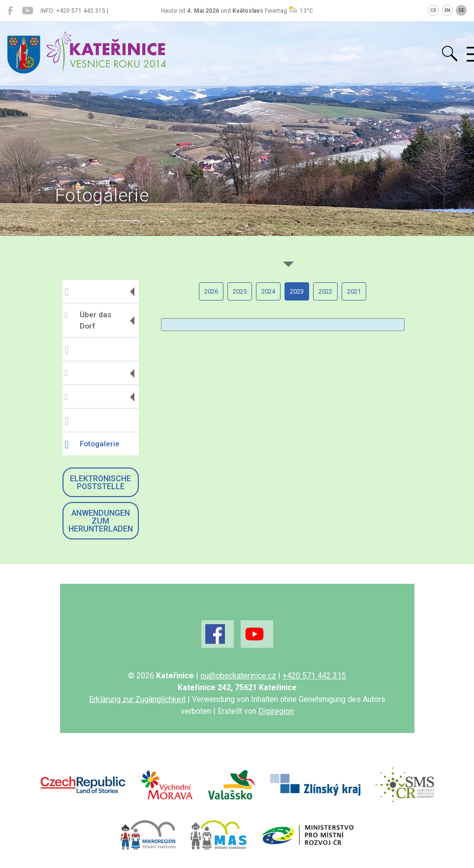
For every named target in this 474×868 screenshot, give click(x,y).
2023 (297, 291)
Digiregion (276, 711)
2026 (211, 291)
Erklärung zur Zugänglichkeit (137, 699)
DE (461, 10)
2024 (268, 291)
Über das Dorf (88, 320)
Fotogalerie (92, 445)
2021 (354, 291)
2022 (325, 291)
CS (433, 10)
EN (447, 10)
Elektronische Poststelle (100, 483)
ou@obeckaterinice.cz (238, 676)
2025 (240, 291)
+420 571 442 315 (314, 676)
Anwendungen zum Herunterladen (101, 521)
